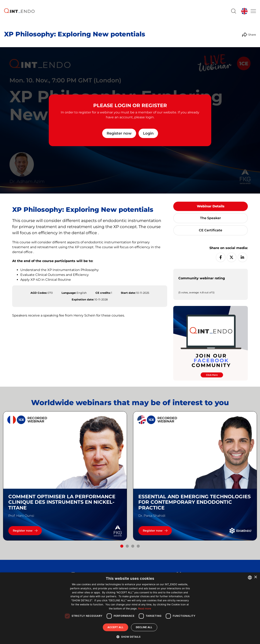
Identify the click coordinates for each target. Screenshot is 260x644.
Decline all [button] (144, 627)
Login (148, 133)
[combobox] (250, 578)
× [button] (255, 577)
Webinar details (211, 206)
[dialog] (130, 608)
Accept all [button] (115, 627)
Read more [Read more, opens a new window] (145, 609)
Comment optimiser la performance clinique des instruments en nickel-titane (62, 502)
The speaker (211, 218)
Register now (119, 133)
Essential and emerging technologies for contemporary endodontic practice (194, 502)
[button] (122, 546)
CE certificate (211, 230)
